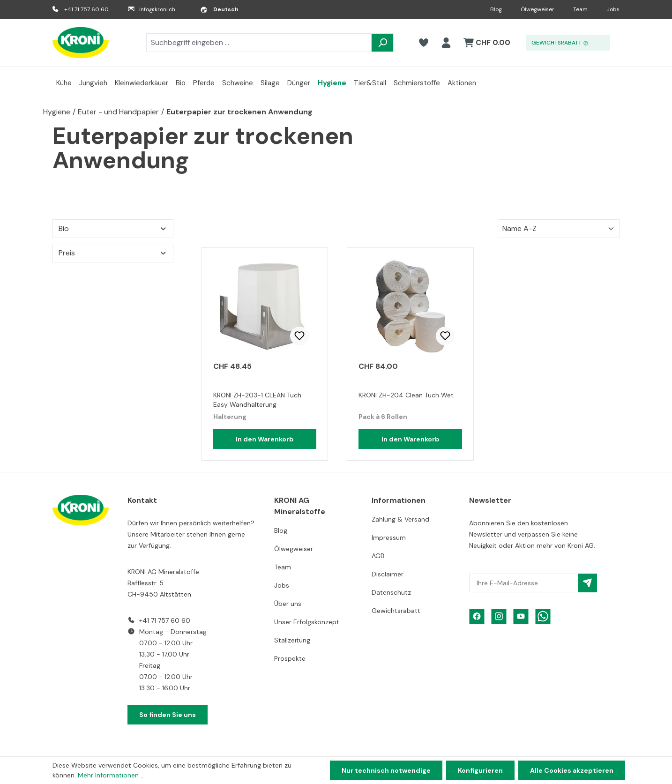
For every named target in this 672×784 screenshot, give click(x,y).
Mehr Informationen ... (111, 775)
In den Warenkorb (265, 439)
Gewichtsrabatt (396, 611)
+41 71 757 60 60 (86, 9)
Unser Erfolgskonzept (307, 622)
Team (580, 9)
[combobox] (259, 43)
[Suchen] (382, 43)
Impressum (389, 538)
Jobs (613, 9)
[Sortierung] (559, 229)
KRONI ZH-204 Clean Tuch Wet (406, 395)
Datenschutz (391, 592)
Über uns (288, 604)
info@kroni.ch (157, 9)
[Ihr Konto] (446, 43)
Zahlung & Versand (400, 519)
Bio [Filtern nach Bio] (113, 228)
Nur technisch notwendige (386, 770)
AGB (378, 556)
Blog (496, 9)
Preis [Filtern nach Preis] (113, 253)
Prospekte (290, 658)
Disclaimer (388, 574)
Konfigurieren (480, 770)
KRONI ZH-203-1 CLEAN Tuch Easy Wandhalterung (257, 400)
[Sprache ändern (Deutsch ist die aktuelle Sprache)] (219, 9)
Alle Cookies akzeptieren (572, 770)
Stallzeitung (292, 640)
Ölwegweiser (538, 9)
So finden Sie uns (168, 715)
